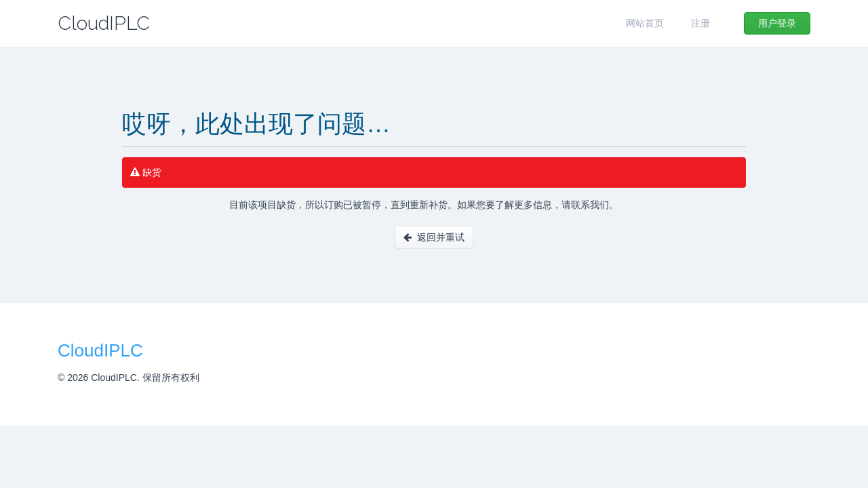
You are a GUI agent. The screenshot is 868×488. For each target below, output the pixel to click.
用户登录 (777, 23)
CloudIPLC (104, 23)
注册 (701, 23)
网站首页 (645, 23)
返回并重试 (434, 237)
